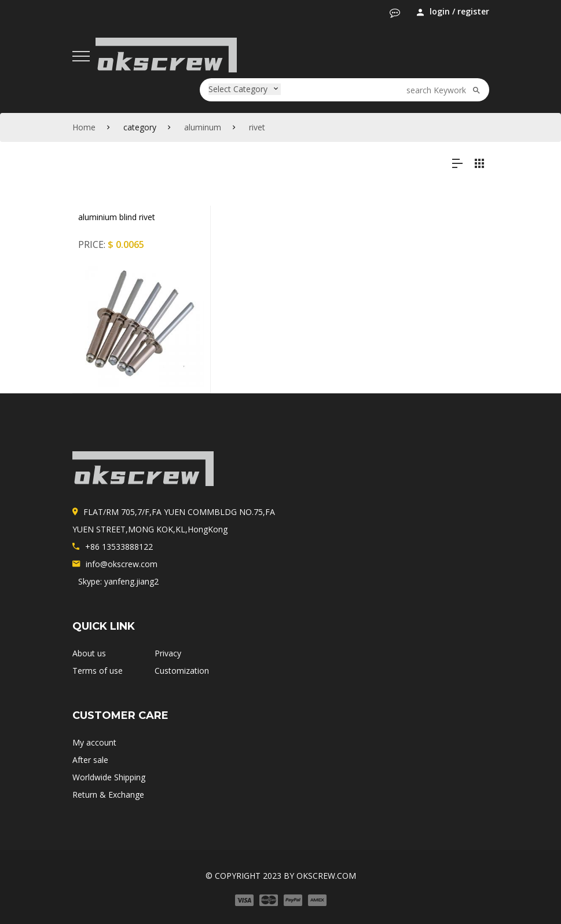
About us (89, 653)
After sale (90, 760)
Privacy (168, 653)
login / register (453, 12)
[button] (395, 13)
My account (94, 742)
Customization (182, 671)
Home (84, 127)
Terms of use (98, 671)
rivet (257, 127)
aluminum (203, 127)
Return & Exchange (108, 795)
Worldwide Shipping (109, 777)
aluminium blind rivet (117, 217)
